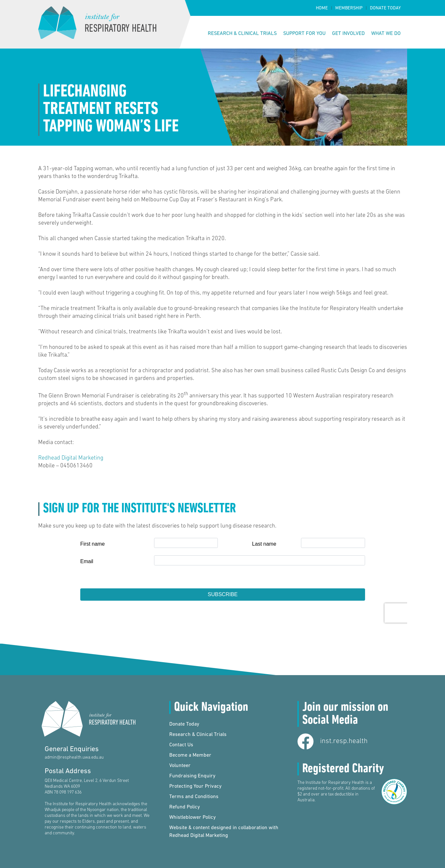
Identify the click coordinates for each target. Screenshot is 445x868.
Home (322, 8)
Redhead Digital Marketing (71, 458)
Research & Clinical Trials (242, 34)
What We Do (386, 34)
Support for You (304, 34)
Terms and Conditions (194, 797)
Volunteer (180, 766)
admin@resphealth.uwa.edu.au (74, 757)
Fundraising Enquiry (192, 776)
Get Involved (348, 34)
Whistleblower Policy (193, 818)
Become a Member (190, 755)
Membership (349, 8)
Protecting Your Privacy (195, 786)
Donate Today (385, 8)
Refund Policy (185, 807)
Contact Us (181, 745)
